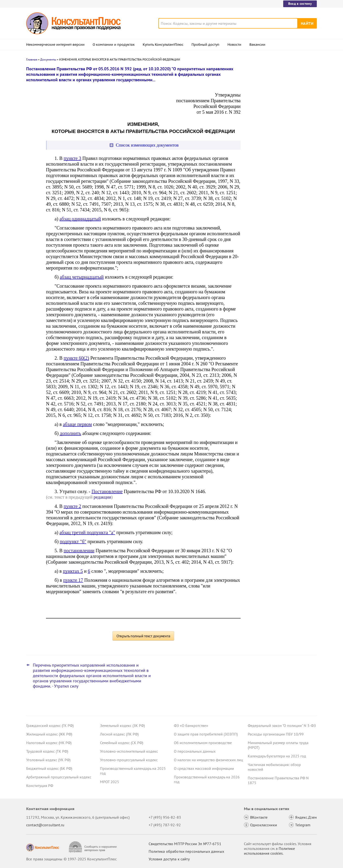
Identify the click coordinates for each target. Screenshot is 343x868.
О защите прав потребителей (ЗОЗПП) (206, 734)
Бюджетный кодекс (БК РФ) (49, 768)
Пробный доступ (205, 45)
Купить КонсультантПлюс (163, 45)
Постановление (107, 491)
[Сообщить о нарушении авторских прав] (93, 847)
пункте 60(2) (76, 358)
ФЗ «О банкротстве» (191, 725)
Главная (32, 59)
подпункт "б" (73, 541)
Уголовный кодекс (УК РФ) (48, 760)
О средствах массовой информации (204, 768)
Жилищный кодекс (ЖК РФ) (49, 734)
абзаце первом (77, 424)
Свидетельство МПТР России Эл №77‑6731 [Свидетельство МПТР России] (185, 844)
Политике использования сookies (269, 851)
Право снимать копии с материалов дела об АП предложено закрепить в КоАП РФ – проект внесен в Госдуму (280, 94)
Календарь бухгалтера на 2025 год (277, 756)
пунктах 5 (73, 571)
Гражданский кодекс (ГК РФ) (50, 725)
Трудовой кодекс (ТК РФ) (47, 751)
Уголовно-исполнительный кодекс (129, 751)
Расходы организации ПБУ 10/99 (276, 734)
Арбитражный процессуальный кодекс (59, 777)
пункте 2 (72, 506)
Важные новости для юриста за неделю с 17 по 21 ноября (275, 143)
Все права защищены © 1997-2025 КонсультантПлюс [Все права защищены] (71, 859)
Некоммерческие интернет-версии (55, 45)
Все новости (260, 187)
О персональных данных (195, 751)
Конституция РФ (40, 786)
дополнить (71, 433)
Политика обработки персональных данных (186, 851)
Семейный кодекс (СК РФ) (122, 743)
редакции (102, 497)
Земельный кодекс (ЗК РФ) (122, 725)
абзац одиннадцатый (80, 219)
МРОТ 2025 (110, 782)
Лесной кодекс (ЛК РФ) (119, 734)
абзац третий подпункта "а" (87, 532)
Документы (48, 59)
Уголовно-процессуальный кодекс (129, 760)
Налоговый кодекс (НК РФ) (49, 743)
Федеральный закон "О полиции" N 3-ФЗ (282, 725)
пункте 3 (72, 158)
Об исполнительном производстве (203, 743)
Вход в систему (300, 4)
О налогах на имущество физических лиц (208, 760)
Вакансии (257, 45)
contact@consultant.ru (45, 825)
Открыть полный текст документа (143, 636)
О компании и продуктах (114, 45)
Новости (234, 45)
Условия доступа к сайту (169, 859)
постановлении (79, 551)
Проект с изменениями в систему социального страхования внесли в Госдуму (278, 119)
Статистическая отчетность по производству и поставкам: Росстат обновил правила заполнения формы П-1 (280, 169)
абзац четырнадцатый (82, 277)
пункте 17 (73, 580)
